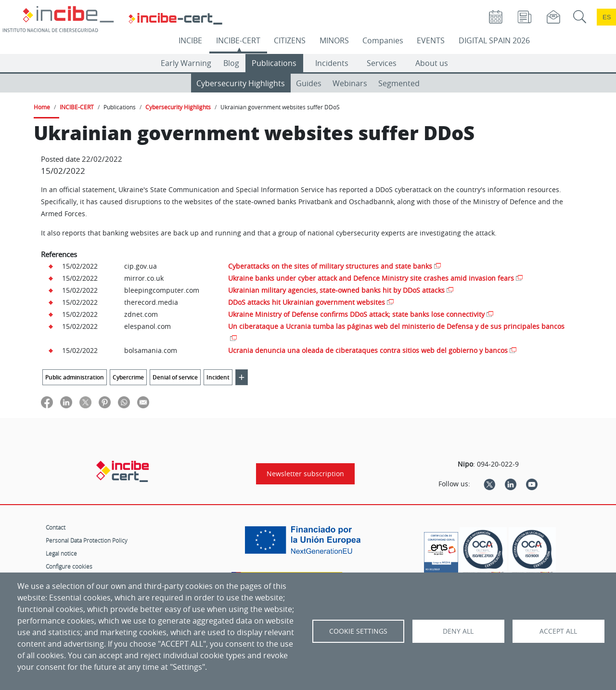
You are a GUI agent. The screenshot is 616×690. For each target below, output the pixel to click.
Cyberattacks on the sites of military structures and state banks (330, 266)
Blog (231, 63)
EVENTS (431, 40)
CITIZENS (290, 40)
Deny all (458, 631)
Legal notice (61, 553)
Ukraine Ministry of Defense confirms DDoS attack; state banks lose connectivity (356, 314)
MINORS (334, 40)
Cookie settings (358, 631)
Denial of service (175, 377)
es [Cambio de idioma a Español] (607, 17)
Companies (383, 40)
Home (42, 107)
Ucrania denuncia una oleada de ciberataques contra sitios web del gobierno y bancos (368, 350)
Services (382, 63)
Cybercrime (128, 377)
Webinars (350, 83)
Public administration (75, 377)
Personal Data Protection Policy (87, 540)
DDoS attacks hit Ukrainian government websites (307, 302)
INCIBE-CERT (238, 40)
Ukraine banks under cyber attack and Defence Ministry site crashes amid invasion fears (371, 278)
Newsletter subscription (305, 474)
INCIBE (190, 40)
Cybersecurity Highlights (241, 83)
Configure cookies (69, 566)
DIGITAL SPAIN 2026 (494, 40)
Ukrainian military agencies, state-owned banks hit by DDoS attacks (336, 290)
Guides (309, 83)
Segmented (399, 83)
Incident (218, 377)
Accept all (558, 631)
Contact (56, 527)
